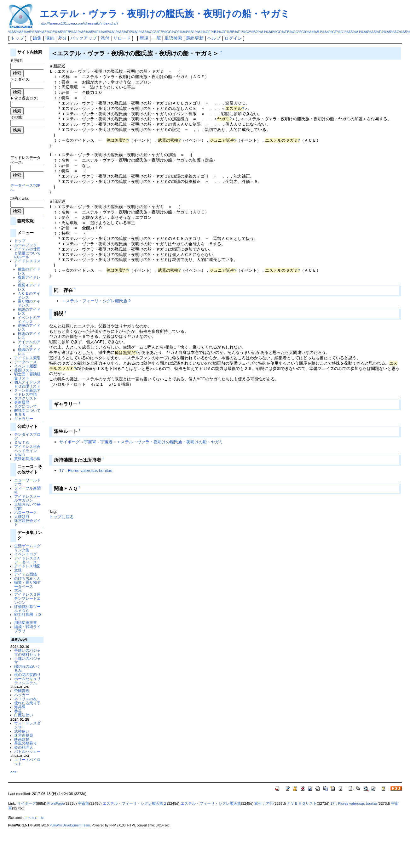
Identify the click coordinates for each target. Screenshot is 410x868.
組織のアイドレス (29, 352)
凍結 (50, 38)
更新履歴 (22, 402)
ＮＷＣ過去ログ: (24, 98)
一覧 (157, 38)
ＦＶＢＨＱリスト (302, 803)
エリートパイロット (27, 762)
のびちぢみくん (27, 578)
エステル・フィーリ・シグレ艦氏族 (211, 803)
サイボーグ (69, 442)
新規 (144, 38)
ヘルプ (214, 38)
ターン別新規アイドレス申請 (27, 392)
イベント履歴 (26, 366)
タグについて (26, 406)
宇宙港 (106, 442)
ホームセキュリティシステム (27, 681)
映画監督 (22, 739)
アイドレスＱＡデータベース (27, 560)
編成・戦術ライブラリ (27, 629)
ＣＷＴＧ (22, 443)
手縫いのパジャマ (27, 661)
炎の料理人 (24, 747)
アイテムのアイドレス (29, 344)
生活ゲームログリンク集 (27, 548)
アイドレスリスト (27, 263)
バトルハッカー (27, 751)
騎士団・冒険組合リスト (27, 376)
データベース (26, 362)
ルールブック (26, 245)
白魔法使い (24, 715)
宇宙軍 (90, 442)
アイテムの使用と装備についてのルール (27, 253)
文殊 (18, 570)
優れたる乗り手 (27, 703)
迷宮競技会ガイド (27, 523)
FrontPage (56, 803)
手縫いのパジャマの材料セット (27, 652)
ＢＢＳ (20, 414)
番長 (18, 711)
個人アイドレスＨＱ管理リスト (27, 384)
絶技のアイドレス (29, 327)
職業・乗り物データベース (27, 584)
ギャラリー (24, 419)
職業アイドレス (29, 279)
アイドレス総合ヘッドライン (27, 449)
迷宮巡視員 (24, 735)
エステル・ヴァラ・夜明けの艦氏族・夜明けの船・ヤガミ (165, 14)
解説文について (27, 410)
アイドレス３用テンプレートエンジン (27, 598)
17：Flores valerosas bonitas (86, 471)
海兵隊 (20, 707)
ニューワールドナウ (27, 482)
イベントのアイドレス (29, 320)
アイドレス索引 (27, 358)
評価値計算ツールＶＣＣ (27, 609)
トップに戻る (61, 517)
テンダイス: (20, 79)
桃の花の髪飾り (27, 675)
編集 (37, 38)
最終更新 (195, 38)
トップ (17, 38)
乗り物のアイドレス (29, 303)
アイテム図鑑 (26, 574)
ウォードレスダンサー (27, 725)
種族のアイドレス (29, 271)
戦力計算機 (24, 614)
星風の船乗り (26, 743)
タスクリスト (26, 398)
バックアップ (84, 38)
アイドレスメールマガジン (27, 498)
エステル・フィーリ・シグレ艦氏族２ (97, 301)
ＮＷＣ (20, 455)
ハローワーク (26, 512)
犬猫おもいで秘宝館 (27, 506)
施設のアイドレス (29, 311)
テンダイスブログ (27, 436)
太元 (18, 590)
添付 (105, 38)
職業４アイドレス (29, 287)
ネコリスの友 (26, 699)
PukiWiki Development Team (70, 825)
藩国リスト (24, 370)
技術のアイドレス (29, 336)
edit (13, 772)
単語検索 (173, 38)
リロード (122, 38)
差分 (62, 38)
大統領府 (22, 516)
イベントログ (26, 554)
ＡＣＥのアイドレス (29, 295)
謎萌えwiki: (20, 198)
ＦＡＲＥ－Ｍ (34, 818)
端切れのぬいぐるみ (27, 668)
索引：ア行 (264, 803)
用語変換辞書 (26, 623)
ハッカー (22, 695)
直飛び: (17, 60)
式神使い (22, 731)
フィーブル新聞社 (27, 490)
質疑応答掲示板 (27, 459)
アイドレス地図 (27, 566)
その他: (17, 117)
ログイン (233, 38)
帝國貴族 (22, 691)
